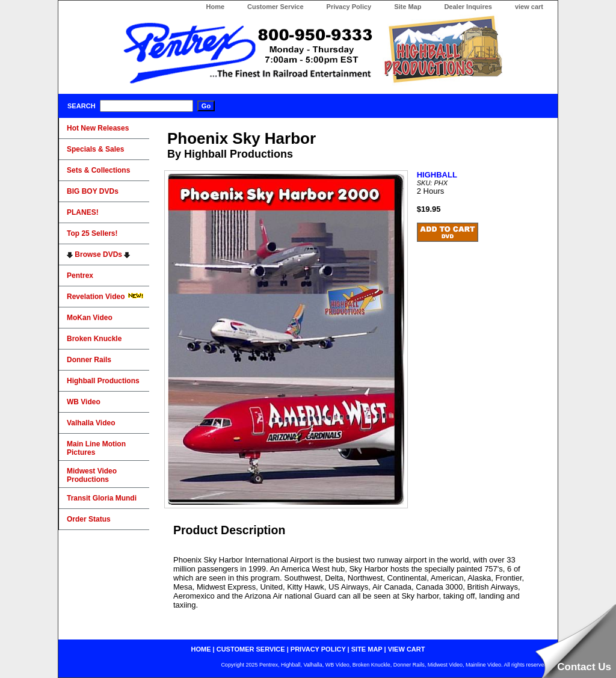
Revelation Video (105, 297)
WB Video (84, 402)
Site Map (408, 7)
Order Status (89, 519)
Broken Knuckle (94, 339)
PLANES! (83, 212)
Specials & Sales (95, 149)
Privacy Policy (349, 7)
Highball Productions (103, 381)
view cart (529, 7)
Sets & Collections (98, 170)
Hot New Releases (98, 128)
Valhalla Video (91, 423)
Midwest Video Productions (92, 475)
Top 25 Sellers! (92, 233)
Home (215, 7)
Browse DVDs (98, 254)
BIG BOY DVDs (93, 191)
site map (367, 649)
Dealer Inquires (468, 7)
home (201, 649)
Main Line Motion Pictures (96, 448)
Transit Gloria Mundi (102, 498)
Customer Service (276, 7)
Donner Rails (89, 360)
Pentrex (80, 276)
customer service (251, 649)
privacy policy (318, 649)
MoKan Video (90, 318)
